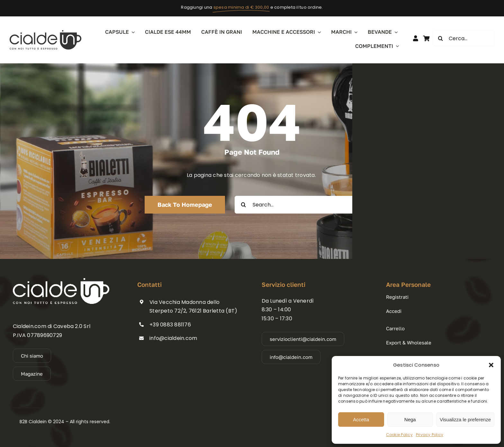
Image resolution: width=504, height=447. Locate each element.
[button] (491, 365)
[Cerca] (440, 38)
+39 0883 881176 (170, 325)
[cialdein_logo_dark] (45, 33)
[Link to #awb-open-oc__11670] (426, 38)
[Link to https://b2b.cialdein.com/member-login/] (416, 38)
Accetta (361, 420)
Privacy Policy (430, 435)
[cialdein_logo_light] (61, 281)
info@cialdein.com (173, 338)
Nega (410, 420)
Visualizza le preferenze (465, 420)
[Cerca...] (463, 38)
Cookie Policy (399, 435)
